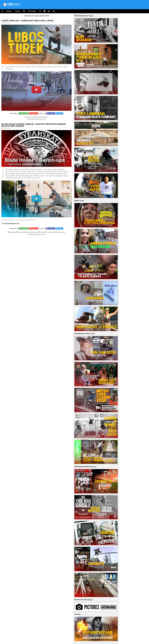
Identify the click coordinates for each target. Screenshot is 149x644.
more (91, 16)
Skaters (9, 11)
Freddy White (51, 232)
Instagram (34, 113)
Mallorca (45, 117)
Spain (38, 117)
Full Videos (32, 11)
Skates (18, 11)
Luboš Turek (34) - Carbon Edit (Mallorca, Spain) (27, 21)
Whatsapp (24, 113)
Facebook (52, 113)
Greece (43, 232)
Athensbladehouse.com (12, 223)
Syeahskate (13, 232)
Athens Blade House (32, 232)
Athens (21, 232)
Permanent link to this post (37, 119)
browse (90, 600)
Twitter (60, 113)
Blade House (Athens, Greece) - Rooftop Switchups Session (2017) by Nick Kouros (34, 125)
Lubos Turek (31, 117)
